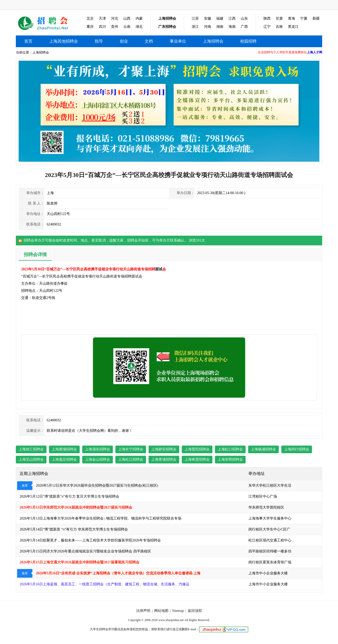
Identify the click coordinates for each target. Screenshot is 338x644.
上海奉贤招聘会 (197, 459)
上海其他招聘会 (47, 23)
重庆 (90, 27)
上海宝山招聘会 (31, 459)
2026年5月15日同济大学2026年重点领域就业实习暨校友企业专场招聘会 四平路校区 (85, 551)
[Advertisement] (287, 298)
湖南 (220, 27)
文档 (149, 41)
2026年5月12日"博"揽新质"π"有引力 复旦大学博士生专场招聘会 (69, 496)
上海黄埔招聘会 (64, 449)
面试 (159, 269)
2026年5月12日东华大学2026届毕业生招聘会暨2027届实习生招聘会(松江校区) (97, 485)
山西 (127, 18)
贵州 (115, 27)
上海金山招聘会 (98, 459)
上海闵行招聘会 (297, 449)
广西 (244, 27)
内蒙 (139, 18)
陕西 (267, 18)
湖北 (139, 27)
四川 (102, 27)
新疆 (316, 18)
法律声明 (143, 611)
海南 (232, 27)
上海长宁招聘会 (131, 449)
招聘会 (132, 240)
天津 (102, 18)
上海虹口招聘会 (230, 449)
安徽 (208, 18)
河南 (208, 27)
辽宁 (267, 27)
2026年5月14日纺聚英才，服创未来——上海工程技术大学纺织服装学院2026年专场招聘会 (90, 540)
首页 (28, 41)
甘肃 (279, 18)
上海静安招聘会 (164, 449)
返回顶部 (195, 611)
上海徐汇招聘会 (31, 449)
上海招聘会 (167, 18)
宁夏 (304, 18)
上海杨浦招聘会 (263, 449)
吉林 (279, 27)
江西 (232, 18)
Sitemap (178, 611)
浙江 (195, 27)
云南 (127, 27)
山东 (244, 18)
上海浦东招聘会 (98, 449)
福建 (220, 18)
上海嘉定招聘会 (64, 459)
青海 (292, 18)
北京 (90, 18)
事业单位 (178, 41)
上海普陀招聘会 (197, 449)
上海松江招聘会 (131, 459)
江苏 (195, 18)
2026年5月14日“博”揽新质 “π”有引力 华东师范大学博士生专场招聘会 (74, 529)
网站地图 (161, 611)
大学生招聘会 (99, 629)
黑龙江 (293, 27)
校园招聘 (248, 41)
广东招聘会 (167, 27)
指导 (99, 41)
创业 (124, 41)
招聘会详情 (35, 255)
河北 (115, 18)
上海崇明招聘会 (230, 459)
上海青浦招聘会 (164, 459)
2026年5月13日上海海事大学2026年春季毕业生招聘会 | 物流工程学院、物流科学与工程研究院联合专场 (100, 518)
